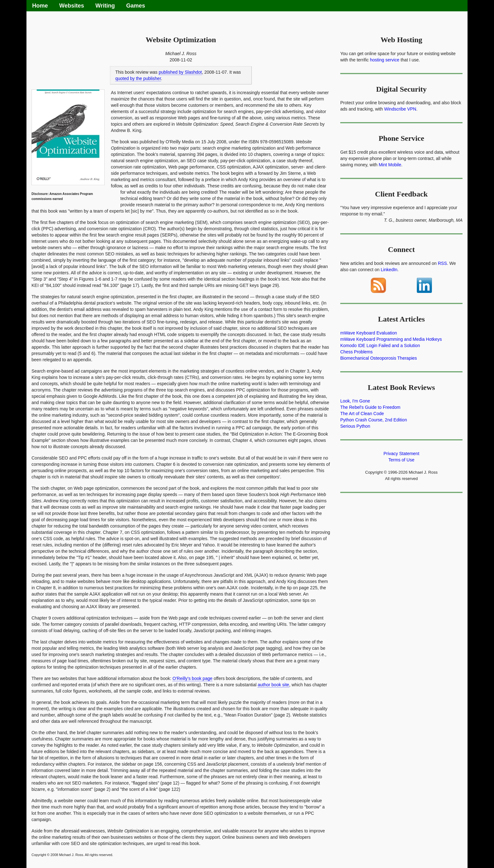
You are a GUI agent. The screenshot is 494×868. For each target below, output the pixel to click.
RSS (442, 263)
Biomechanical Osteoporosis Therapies (379, 358)
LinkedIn (389, 270)
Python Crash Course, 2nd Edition (374, 420)
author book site (273, 685)
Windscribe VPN (400, 109)
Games (135, 6)
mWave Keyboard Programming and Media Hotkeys (391, 339)
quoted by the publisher (138, 78)
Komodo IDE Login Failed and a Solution (380, 345)
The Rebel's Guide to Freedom (370, 407)
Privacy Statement (401, 454)
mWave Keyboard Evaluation (369, 333)
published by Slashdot (180, 72)
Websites (72, 6)
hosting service (385, 60)
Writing (105, 6)
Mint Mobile (390, 165)
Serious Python (355, 426)
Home (40, 6)
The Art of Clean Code (362, 414)
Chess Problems (356, 352)
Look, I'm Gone (355, 401)
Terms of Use (401, 460)
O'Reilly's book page (193, 678)
